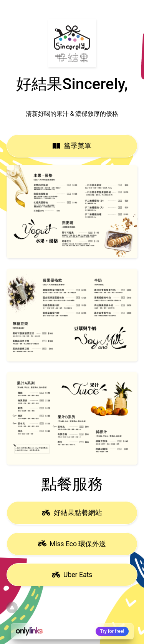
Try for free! (112, 631)
